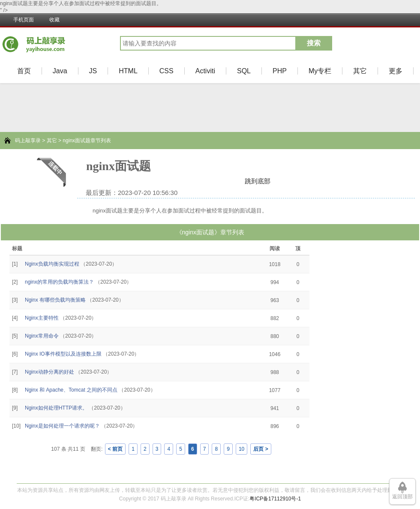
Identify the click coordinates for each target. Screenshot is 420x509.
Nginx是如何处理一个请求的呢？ (62, 426)
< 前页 (115, 449)
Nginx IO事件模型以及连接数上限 (63, 354)
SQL (244, 71)
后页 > (261, 449)
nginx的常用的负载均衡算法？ (59, 282)
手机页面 (24, 20)
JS (93, 71)
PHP (280, 71)
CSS (166, 71)
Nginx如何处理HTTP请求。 (56, 408)
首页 (24, 71)
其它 (360, 71)
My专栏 (320, 71)
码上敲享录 (28, 141)
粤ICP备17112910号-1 (275, 499)
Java (60, 71)
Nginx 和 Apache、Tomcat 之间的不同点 (71, 390)
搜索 (314, 43)
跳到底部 (258, 181)
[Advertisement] (30, 359)
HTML (128, 71)
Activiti (205, 71)
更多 (396, 71)
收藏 (54, 20)
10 (241, 449)
